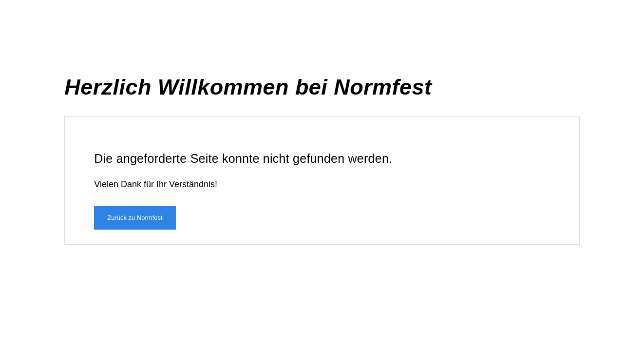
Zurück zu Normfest (135, 218)
